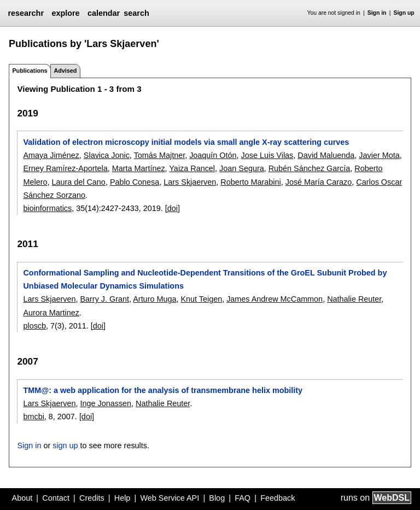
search (136, 13)
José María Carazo (319, 182)
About (22, 498)
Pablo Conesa (135, 182)
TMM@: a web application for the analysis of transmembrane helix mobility (163, 390)
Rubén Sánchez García (310, 168)
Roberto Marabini (250, 182)
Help (122, 498)
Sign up (404, 13)
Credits (92, 498)
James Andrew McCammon (275, 299)
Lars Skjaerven (190, 182)
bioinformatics (47, 208)
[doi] (173, 208)
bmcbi (33, 417)
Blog (217, 498)
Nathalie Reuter (354, 299)
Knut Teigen (201, 299)
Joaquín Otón (213, 155)
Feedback (278, 498)
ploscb (34, 326)
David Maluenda (326, 155)
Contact (56, 498)
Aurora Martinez (51, 313)
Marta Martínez (139, 168)
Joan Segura (242, 168)
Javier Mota (379, 155)
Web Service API (170, 498)
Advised (65, 71)
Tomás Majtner (160, 155)
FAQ (243, 498)
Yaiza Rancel (192, 168)
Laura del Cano (78, 182)
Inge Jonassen (106, 403)
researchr (26, 13)
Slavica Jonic (107, 155)
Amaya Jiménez (51, 155)
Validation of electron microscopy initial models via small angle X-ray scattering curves (186, 142)
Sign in (377, 13)
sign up (65, 445)
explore (65, 13)
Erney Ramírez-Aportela (65, 168)
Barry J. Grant (104, 299)
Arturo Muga (154, 299)
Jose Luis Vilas (267, 155)
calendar (104, 13)
